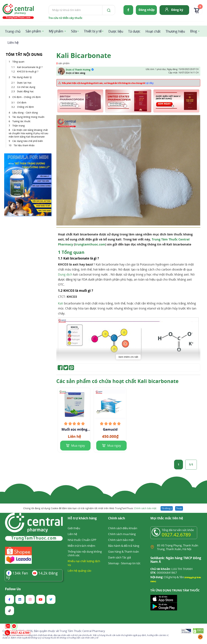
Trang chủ (13, 31)
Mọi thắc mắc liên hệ (167, 518)
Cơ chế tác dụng (26, 87)
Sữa (74, 31)
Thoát (179, 508)
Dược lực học (24, 83)
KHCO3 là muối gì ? (28, 71)
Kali (61, 303)
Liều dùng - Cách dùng (25, 113)
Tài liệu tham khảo (24, 145)
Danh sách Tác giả (120, 557)
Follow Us (13, 589)
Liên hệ (13, 43)
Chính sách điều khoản (123, 528)
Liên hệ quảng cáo (79, 571)
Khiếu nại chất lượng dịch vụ (84, 563)
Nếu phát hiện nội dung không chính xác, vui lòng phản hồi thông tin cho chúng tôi (108, 83)
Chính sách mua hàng (122, 534)
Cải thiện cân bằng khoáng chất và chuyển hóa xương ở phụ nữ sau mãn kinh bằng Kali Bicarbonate (28, 133)
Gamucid (110, 429)
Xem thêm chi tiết (128, 357)
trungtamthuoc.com (90, 244)
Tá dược (134, 31)
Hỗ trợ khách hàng (82, 518)
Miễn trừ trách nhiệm (81, 546)
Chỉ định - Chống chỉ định (27, 97)
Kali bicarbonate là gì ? (30, 67)
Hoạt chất (153, 31)
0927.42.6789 (176, 535)
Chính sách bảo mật (145, 508)
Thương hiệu (175, 31)
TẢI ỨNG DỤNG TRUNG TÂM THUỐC (175, 590)
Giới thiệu (74, 528)
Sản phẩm (33, 31)
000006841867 (164, 573)
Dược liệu (116, 31)
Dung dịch (65, 274)
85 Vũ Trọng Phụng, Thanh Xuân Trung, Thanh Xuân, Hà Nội (178, 547)
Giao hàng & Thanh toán (123, 552)
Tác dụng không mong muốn (28, 117)
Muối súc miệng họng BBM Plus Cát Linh (74, 429)
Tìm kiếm (49, 5)
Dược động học (25, 91)
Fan (17, 573)
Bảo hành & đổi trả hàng (124, 546)
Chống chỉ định (25, 107)
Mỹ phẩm (56, 31)
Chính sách (117, 518)
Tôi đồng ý (167, 508)
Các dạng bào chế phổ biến (28, 141)
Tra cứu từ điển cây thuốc (65, 18)
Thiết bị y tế (93, 31)
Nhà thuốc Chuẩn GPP (82, 540)
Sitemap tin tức (131, 563)
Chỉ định (22, 103)
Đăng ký (177, 10)
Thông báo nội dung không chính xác (85, 553)
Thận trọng (19, 126)
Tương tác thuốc (21, 121)
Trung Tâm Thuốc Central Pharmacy (82, 631)
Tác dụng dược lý (22, 77)
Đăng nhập (147, 10)
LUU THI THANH (171, 569)
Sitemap (113, 563)
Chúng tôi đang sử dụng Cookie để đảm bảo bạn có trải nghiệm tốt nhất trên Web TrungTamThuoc (90, 508)
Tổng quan (18, 62)
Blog (194, 31)
